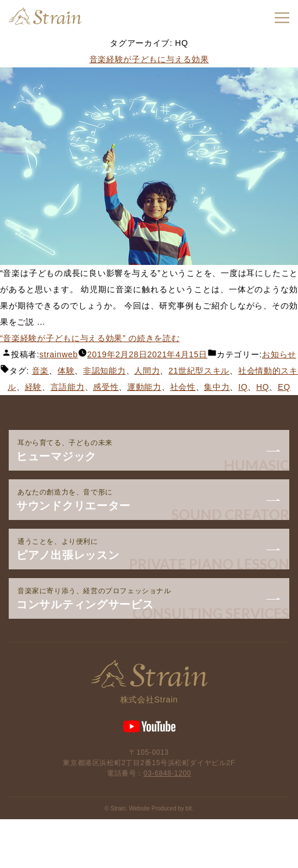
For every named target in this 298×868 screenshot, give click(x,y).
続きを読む (90, 338)
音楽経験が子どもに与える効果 (149, 59)
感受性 (106, 387)
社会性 (183, 387)
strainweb (59, 354)
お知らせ (279, 354)
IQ (243, 387)
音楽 (40, 371)
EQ (284, 387)
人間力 (147, 371)
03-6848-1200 (167, 773)
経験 (33, 387)
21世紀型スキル (199, 371)
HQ (263, 387)
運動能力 (144, 387)
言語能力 (68, 387)
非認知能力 (105, 371)
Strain (45, 16)
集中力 (217, 387)
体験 (66, 371)
